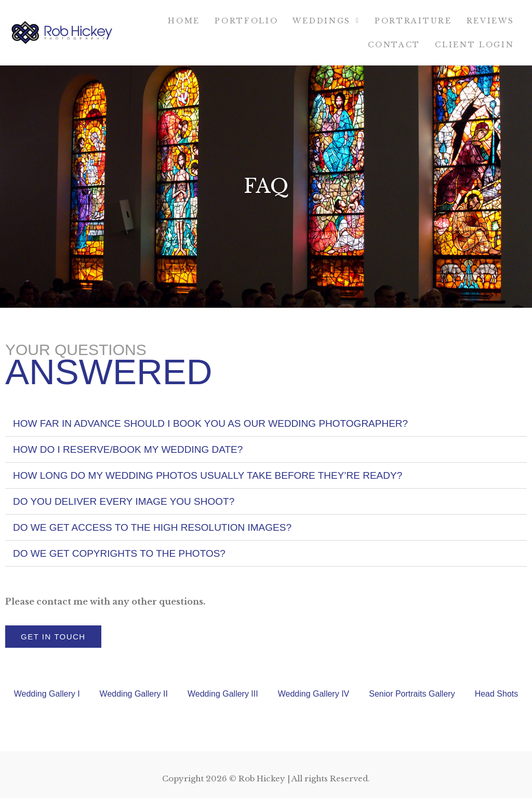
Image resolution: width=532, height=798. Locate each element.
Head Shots (497, 694)
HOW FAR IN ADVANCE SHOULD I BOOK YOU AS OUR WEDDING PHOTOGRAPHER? (210, 423)
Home (184, 21)
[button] (266, 424)
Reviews (490, 21)
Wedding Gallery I (47, 694)
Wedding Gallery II (134, 694)
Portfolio (246, 21)
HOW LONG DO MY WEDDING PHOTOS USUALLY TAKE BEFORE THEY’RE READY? (208, 475)
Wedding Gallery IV (314, 694)
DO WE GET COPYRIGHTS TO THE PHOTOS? (119, 553)
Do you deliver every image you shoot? (124, 501)
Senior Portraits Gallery (412, 694)
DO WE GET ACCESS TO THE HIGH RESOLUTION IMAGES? (152, 527)
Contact (394, 45)
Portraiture (413, 21)
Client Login (474, 45)
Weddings (326, 21)
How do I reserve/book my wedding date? (128, 449)
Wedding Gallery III (223, 694)
